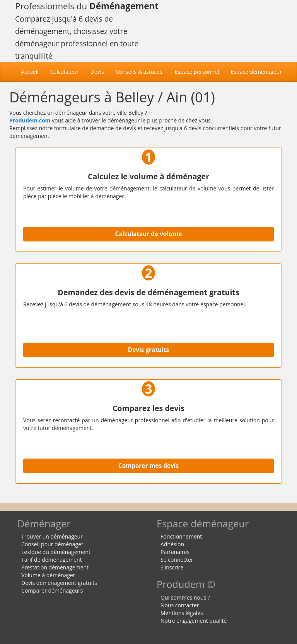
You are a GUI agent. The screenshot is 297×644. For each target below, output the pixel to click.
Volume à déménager (48, 575)
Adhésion (172, 544)
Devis (97, 72)
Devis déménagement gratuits (59, 583)
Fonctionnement (181, 536)
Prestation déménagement (55, 567)
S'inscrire (172, 567)
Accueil (33, 71)
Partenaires (175, 552)
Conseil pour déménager (52, 544)
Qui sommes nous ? (185, 597)
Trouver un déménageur (52, 536)
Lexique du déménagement (56, 552)
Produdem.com (30, 120)
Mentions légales (182, 613)
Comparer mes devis (148, 466)
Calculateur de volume (149, 234)
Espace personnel (197, 72)
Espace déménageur (256, 72)
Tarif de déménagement (52, 560)
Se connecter (177, 560)
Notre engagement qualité (194, 621)
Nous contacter (180, 605)
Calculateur (65, 72)
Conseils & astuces (139, 72)
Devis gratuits (148, 350)
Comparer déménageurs (52, 590)
